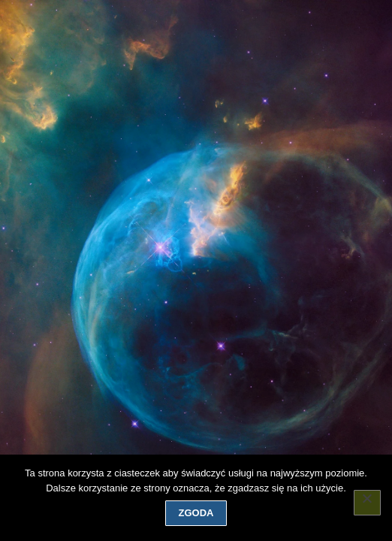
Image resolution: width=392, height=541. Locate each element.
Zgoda (196, 513)
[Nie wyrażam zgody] (367, 503)
